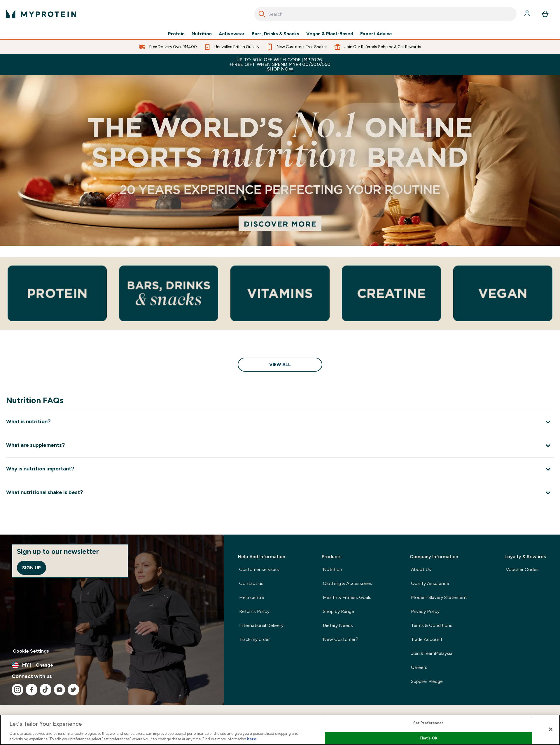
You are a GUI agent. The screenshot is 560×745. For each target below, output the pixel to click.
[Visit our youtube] (60, 690)
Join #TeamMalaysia (432, 653)
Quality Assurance (430, 583)
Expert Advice (376, 34)
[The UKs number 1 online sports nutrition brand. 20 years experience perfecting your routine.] (280, 160)
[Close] (551, 729)
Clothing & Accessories (348, 583)
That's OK (428, 738)
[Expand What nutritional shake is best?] (280, 493)
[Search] (262, 14)
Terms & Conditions (432, 625)
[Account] (528, 14)
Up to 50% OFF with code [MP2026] (280, 64)
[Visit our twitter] (73, 690)
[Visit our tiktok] (45, 690)
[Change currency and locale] (112, 665)
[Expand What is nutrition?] (280, 422)
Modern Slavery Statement (439, 597)
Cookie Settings (31, 651)
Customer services (259, 569)
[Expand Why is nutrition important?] (280, 469)
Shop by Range (338, 611)
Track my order (254, 639)
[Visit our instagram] (17, 690)
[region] (280, 730)
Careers (419, 667)
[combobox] (385, 14)
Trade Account (427, 639)
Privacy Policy (425, 611)
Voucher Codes (522, 569)
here (252, 739)
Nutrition (202, 34)
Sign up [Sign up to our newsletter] (32, 568)
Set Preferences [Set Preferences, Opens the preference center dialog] (428, 723)
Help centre (252, 597)
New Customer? (341, 639)
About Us (421, 569)
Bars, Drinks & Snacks (275, 34)
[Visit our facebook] (32, 690)
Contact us (251, 583)
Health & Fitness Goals (347, 597)
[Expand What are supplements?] (280, 446)
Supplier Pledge (427, 681)
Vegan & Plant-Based (330, 34)
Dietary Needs (338, 625)
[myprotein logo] (41, 14)
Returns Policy (254, 611)
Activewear (232, 34)
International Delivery (261, 625)
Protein (176, 34)
